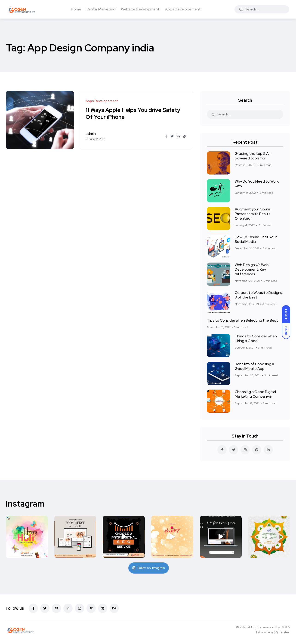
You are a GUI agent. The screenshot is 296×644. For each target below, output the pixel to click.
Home (76, 9)
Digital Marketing (101, 9)
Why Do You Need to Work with (257, 184)
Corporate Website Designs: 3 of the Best (259, 295)
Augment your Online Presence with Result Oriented (253, 214)
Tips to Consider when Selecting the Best (242, 320)
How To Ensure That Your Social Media (256, 239)
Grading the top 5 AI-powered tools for (253, 156)
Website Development (140, 9)
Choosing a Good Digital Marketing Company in (255, 394)
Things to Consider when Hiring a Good (256, 338)
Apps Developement (183, 9)
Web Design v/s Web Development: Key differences (252, 269)
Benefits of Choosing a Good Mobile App (254, 366)
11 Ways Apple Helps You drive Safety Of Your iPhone (133, 113)
